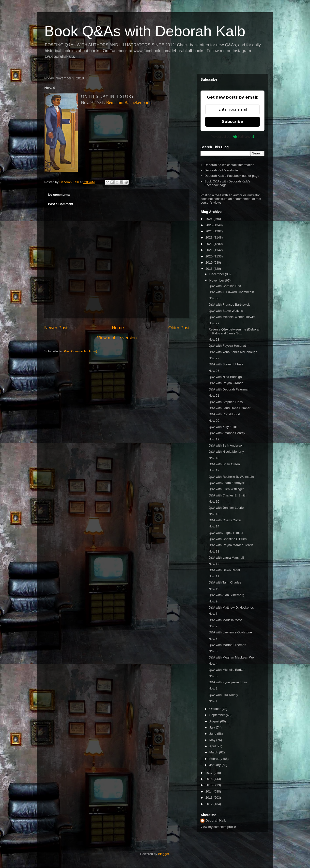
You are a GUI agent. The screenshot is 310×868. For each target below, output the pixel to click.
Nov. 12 (214, 564)
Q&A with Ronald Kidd (224, 414)
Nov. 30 (214, 298)
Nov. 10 (214, 589)
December (217, 274)
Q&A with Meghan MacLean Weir (232, 657)
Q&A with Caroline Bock (225, 286)
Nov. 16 (214, 501)
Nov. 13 (214, 551)
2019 (209, 262)
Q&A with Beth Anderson (226, 445)
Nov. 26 (214, 371)
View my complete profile (218, 827)
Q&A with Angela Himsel (226, 533)
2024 (209, 231)
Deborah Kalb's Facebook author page (232, 176)
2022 (209, 244)
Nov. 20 (214, 421)
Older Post (179, 328)
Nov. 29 (214, 323)
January (216, 765)
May (213, 740)
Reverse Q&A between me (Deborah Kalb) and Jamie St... (234, 331)
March (214, 752)
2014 (209, 791)
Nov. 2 (213, 688)
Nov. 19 (214, 439)
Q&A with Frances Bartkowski (229, 305)
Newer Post (56, 328)
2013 (209, 798)
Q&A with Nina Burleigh (225, 377)
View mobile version (117, 338)
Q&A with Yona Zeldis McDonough (233, 352)
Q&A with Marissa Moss (225, 620)
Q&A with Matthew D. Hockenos (231, 607)
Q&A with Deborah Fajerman (229, 389)
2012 (209, 804)
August (215, 721)
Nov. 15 (214, 514)
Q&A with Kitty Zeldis (223, 427)
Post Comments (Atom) (81, 351)
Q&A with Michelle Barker (226, 670)
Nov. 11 (214, 576)
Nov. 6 (213, 639)
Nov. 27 (214, 358)
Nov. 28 (214, 339)
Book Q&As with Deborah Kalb (145, 31)
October (216, 709)
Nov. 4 (213, 664)
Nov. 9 (213, 601)
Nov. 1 (213, 701)
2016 (209, 779)
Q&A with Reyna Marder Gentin (231, 545)
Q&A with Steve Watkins (226, 311)
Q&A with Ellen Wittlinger (226, 489)
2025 (209, 225)
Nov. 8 (213, 614)
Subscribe (232, 122)
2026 (209, 219)
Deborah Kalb (216, 820)
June (213, 734)
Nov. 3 (213, 676)
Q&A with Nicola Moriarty (226, 452)
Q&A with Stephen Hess (225, 402)
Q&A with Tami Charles (225, 582)
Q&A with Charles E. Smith (227, 495)
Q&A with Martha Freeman (227, 645)
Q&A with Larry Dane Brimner (229, 408)
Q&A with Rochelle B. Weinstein (231, 477)
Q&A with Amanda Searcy (227, 433)
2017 (209, 773)
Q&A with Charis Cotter (225, 520)
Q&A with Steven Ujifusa (226, 364)
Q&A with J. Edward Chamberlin (231, 292)
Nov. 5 (213, 651)
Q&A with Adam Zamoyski (227, 483)
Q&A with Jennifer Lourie (226, 508)
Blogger (163, 854)
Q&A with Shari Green (224, 464)
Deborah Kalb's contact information (229, 165)
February (216, 759)
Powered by (233, 136)
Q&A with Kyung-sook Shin (227, 682)
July (213, 727)
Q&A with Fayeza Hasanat (227, 346)
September (218, 715)
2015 (209, 785)
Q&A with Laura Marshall (226, 558)
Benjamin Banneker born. (129, 103)
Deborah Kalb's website (221, 170)
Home (118, 328)
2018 (209, 269)
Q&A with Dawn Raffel (224, 570)
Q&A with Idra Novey (223, 695)
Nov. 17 (214, 470)
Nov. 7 (213, 626)
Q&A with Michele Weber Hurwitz (232, 317)
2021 (209, 250)
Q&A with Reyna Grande (226, 383)
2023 (209, 237)
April (213, 746)
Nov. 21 (214, 396)
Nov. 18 (214, 458)
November (217, 280)
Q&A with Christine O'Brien (227, 539)
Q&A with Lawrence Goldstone (230, 632)
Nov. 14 (214, 526)
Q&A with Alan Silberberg (226, 595)
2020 (209, 256)
